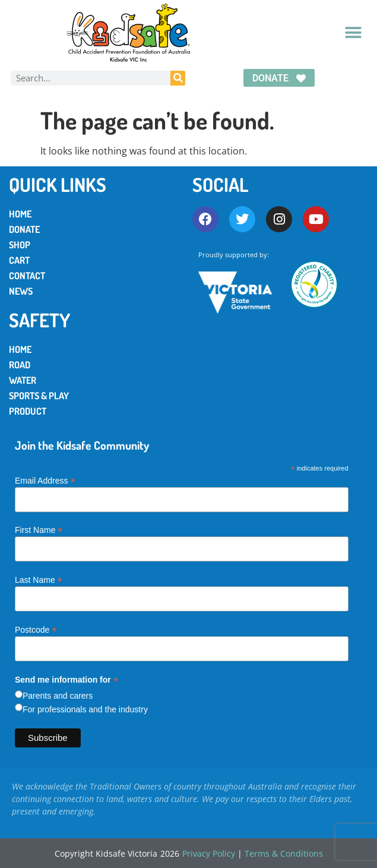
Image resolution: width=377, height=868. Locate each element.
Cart (19, 260)
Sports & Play (39, 396)
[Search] (178, 78)
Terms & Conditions (284, 853)
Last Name (39, 580)
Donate (24, 229)
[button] (353, 33)
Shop (20, 245)
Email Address (45, 480)
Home (20, 214)
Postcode (36, 629)
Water (23, 380)
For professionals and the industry (85, 709)
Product (28, 411)
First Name (39, 530)
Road (20, 365)
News (21, 291)
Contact (27, 276)
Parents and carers (58, 696)
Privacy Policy (209, 853)
